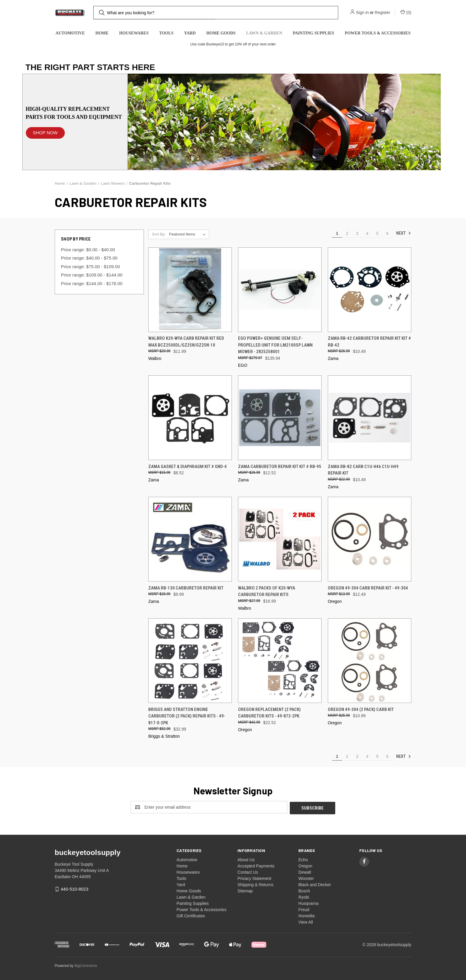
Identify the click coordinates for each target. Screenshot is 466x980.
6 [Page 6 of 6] (387, 233)
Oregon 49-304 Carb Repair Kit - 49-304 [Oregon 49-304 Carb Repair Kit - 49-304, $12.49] (368, 588)
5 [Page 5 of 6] (377, 233)
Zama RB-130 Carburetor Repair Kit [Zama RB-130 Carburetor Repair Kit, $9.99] (186, 588)
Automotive (70, 33)
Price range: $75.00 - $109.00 (90, 267)
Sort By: (159, 234)
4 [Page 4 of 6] (367, 233)
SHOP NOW (45, 133)
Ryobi (304, 896)
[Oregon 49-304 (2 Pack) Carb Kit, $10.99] (370, 661)
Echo (303, 859)
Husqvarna (308, 902)
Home (102, 33)
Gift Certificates (191, 915)
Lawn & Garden (264, 33)
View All (306, 921)
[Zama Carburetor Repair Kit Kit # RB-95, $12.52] (280, 418)
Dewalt (305, 871)
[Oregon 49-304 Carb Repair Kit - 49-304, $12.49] (370, 539)
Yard (190, 33)
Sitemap (245, 890)
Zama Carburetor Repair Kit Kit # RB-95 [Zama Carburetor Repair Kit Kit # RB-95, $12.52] (280, 467)
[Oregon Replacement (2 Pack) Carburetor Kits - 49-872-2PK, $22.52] (280, 661)
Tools (166, 33)
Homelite (307, 915)
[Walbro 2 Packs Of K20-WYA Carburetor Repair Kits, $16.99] (280, 539)
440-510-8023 (74, 888)
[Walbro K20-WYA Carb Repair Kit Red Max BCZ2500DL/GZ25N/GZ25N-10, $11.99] (190, 290)
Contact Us (248, 871)
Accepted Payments (256, 865)
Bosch (304, 890)
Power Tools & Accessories (378, 33)
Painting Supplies (313, 33)
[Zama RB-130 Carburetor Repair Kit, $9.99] (190, 539)
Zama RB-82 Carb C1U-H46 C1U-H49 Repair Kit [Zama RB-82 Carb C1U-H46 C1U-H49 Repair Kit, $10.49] (363, 470)
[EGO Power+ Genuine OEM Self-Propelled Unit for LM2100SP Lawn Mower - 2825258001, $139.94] (280, 290)
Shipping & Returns (255, 884)
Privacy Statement (254, 878)
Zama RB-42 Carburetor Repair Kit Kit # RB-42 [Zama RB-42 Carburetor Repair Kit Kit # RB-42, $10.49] (369, 342)
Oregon (305, 865)
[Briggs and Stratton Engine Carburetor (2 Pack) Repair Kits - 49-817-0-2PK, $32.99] (190, 661)
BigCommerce (86, 965)
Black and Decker (315, 884)
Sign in (362, 12)
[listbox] (189, 234)
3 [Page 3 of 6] (357, 233)
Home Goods (221, 33)
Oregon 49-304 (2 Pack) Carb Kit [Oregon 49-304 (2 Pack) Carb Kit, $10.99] (361, 709)
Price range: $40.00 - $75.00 (89, 258)
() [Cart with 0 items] (406, 12)
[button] (45, 130)
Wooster (306, 878)
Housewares (134, 33)
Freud (304, 909)
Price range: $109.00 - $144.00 (92, 275)
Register (382, 12)
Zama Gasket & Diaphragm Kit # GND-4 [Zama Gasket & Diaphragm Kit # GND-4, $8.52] (188, 467)
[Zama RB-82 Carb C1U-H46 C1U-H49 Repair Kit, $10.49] (370, 418)
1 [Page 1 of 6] (337, 233)
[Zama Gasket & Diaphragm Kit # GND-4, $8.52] (190, 418)
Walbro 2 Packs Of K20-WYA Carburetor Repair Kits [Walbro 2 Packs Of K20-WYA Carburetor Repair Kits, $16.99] (267, 591)
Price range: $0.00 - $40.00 (88, 250)
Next (404, 233)
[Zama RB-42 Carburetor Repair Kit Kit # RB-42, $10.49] (370, 290)
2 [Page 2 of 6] (347, 233)
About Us (246, 859)
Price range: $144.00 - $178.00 (92, 283)
